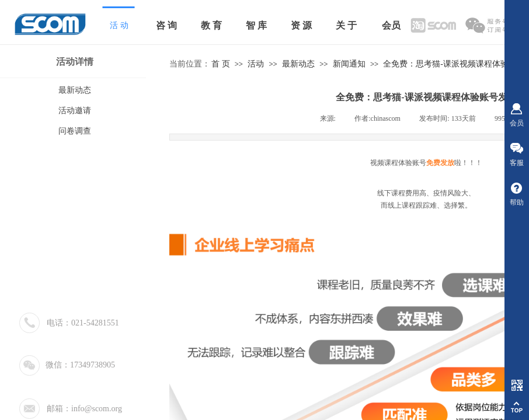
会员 (391, 25)
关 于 (346, 25)
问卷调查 (75, 131)
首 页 (221, 64)
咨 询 (166, 25)
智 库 (256, 25)
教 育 (211, 25)
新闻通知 (349, 64)
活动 (256, 64)
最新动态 (298, 64)
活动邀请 (75, 111)
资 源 (301, 25)
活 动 (119, 25)
